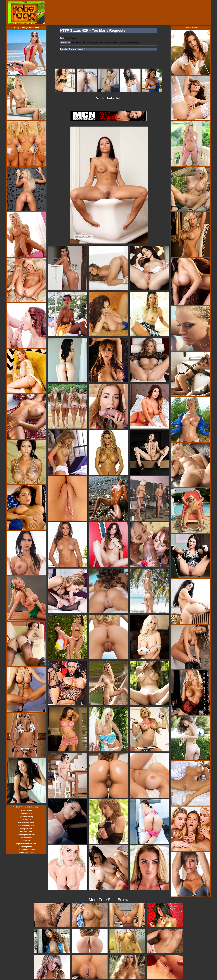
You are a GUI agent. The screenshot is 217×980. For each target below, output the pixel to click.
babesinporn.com (26, 852)
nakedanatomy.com (26, 823)
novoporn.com (26, 829)
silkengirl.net (26, 847)
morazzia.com (26, 814)
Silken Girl (26, 820)
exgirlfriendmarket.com (26, 844)
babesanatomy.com (26, 826)
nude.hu (26, 841)
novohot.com (26, 838)
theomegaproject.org (26, 835)
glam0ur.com (26, 811)
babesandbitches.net (26, 850)
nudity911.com (26, 832)
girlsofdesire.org (26, 817)
